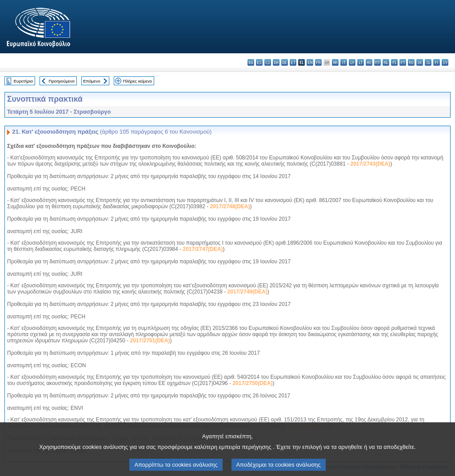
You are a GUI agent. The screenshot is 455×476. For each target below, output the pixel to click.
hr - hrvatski (335, 62)
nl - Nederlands (386, 62)
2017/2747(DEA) (203, 249)
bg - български (251, 62)
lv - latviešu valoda (352, 62)
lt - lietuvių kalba (361, 62)
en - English (310, 62)
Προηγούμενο (61, 81)
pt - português (403, 62)
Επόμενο (92, 81)
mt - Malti (377, 62)
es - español (259, 62)
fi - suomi (437, 62)
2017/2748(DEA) (230, 206)
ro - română (411, 62)
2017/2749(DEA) (247, 292)
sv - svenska (445, 62)
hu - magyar (369, 62)
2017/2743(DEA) (370, 164)
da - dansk (276, 62)
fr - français (318, 62)
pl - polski (394, 62)
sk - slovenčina (420, 62)
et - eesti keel (293, 62)
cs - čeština (268, 62)
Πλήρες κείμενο (138, 81)
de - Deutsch (285, 62)
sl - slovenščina (428, 62)
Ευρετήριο (23, 81)
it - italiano (344, 62)
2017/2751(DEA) (150, 341)
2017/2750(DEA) (252, 383)
